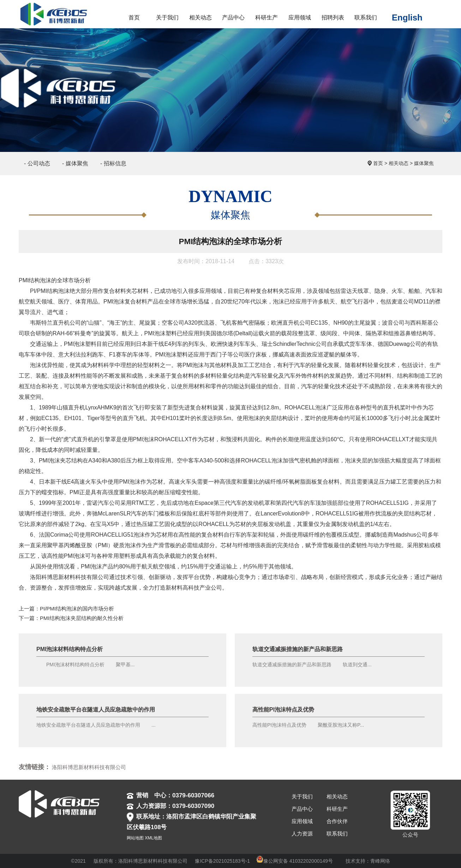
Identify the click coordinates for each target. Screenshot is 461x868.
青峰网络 (380, 861)
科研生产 (337, 809)
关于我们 (302, 796)
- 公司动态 (37, 163)
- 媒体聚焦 (75, 163)
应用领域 (302, 821)
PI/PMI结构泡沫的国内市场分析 (77, 609)
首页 (378, 163)
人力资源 (302, 834)
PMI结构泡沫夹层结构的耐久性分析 (82, 618)
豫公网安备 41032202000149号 (295, 861)
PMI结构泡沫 (35, 280)
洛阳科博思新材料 (53, 577)
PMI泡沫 (114, 302)
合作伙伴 (337, 821)
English (407, 17)
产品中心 (302, 809)
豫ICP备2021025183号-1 (222, 861)
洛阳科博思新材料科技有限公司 (89, 767)
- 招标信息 (113, 163)
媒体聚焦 (424, 163)
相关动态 (399, 163)
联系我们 (337, 834)
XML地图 (153, 838)
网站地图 (135, 838)
